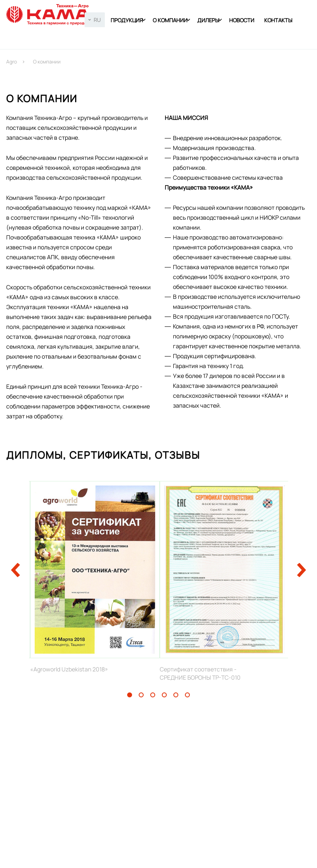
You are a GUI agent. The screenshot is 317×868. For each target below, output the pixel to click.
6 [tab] (187, 695)
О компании (170, 20)
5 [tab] (176, 695)
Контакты (278, 20)
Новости (242, 20)
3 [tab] (153, 695)
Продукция (127, 20)
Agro (12, 62)
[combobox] (95, 20)
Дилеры (208, 20)
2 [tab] (141, 695)
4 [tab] (164, 695)
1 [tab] (130, 695)
